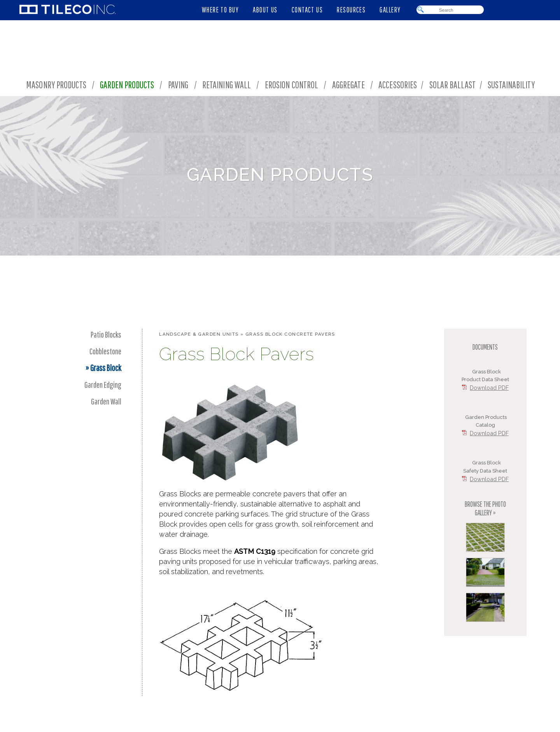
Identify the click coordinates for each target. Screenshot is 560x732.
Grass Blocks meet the (197, 551)
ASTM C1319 (255, 551)
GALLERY (390, 10)
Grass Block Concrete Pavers (290, 334)
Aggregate (348, 85)
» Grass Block (104, 368)
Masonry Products (56, 85)
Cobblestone (105, 351)
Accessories (398, 85)
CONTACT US (307, 10)
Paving (178, 85)
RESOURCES (351, 10)
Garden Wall (106, 401)
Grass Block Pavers (236, 354)
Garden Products (127, 85)
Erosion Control (292, 85)
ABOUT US (265, 10)
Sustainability (513, 85)
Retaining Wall (227, 85)
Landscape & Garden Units (199, 334)
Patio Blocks (106, 334)
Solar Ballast (452, 85)
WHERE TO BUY (220, 10)
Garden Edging (103, 384)
